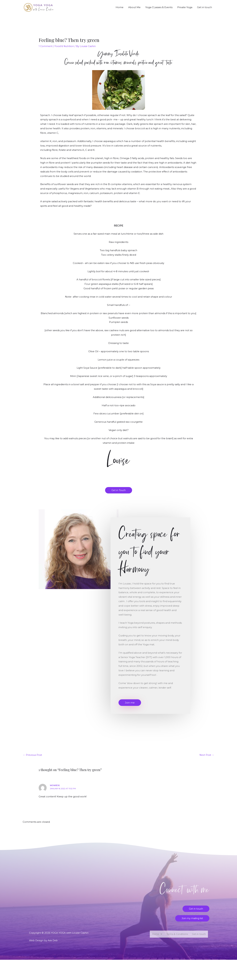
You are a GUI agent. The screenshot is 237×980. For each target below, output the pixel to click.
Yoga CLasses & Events (159, 9)
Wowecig (55, 790)
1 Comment (46, 50)
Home (120, 9)
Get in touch (205, 9)
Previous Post (33, 760)
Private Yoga (185, 9)
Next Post (206, 760)
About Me (134, 9)
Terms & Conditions (176, 939)
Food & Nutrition (65, 50)
